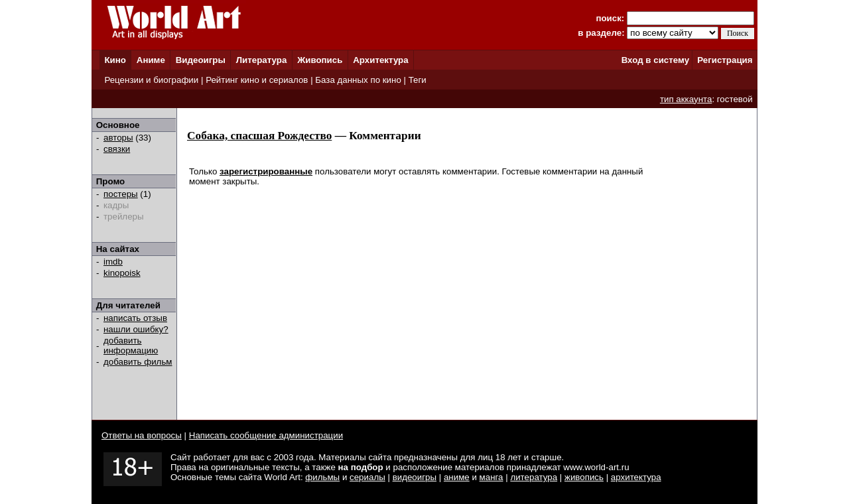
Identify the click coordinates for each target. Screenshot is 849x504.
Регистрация (725, 60)
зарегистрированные (266, 171)
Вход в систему (655, 60)
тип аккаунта (686, 99)
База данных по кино (358, 80)
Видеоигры (201, 60)
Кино (115, 60)
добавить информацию (131, 346)
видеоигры (415, 477)
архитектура (636, 477)
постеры (121, 194)
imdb (113, 262)
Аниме (151, 60)
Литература (262, 60)
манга (491, 477)
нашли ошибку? (136, 329)
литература (534, 477)
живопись (584, 477)
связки (117, 149)
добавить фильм (138, 362)
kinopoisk (122, 273)
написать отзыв (135, 318)
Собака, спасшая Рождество (259, 136)
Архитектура (380, 60)
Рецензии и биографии (151, 80)
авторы (118, 138)
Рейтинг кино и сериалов (257, 80)
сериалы (367, 477)
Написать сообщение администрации (266, 435)
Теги (418, 80)
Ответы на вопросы (142, 435)
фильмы (322, 477)
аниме (457, 477)
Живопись (320, 60)
